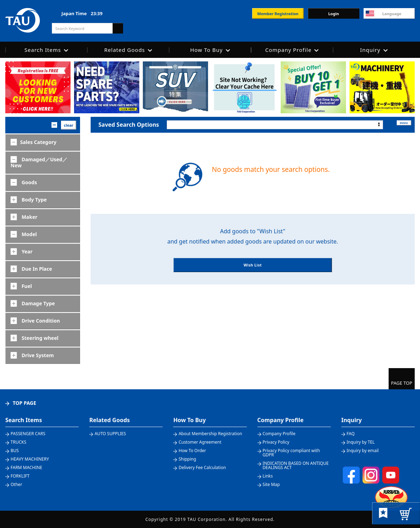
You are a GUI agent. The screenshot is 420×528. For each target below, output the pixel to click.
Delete (399, 124)
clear (69, 125)
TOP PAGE (25, 403)
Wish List (253, 273)
